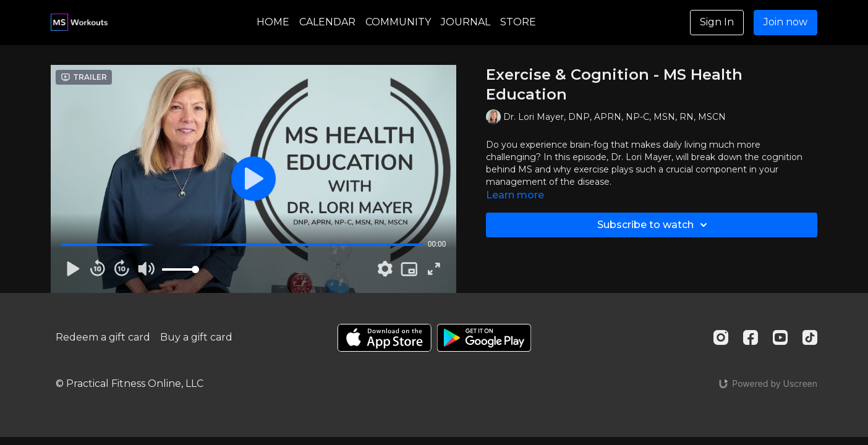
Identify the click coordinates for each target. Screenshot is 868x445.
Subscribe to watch (654, 225)
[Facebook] (751, 337)
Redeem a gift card (103, 337)
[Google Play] (484, 338)
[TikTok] (810, 337)
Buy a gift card (196, 337)
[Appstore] (384, 338)
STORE (518, 22)
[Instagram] (721, 337)
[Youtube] (780, 337)
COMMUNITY (398, 22)
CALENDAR (327, 22)
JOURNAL (466, 22)
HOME (273, 22)
